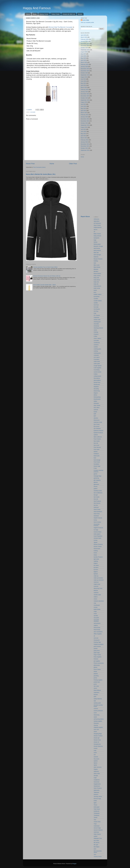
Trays (95, 824)
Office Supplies (98, 634)
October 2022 (84, 123)
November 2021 (85, 146)
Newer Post (30, 164)
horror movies (97, 522)
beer (95, 263)
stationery (96, 771)
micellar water (97, 595)
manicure (96, 582)
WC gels (96, 845)
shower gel (97, 738)
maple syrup (97, 584)
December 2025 (85, 44)
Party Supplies (98, 657)
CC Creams (97, 315)
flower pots (97, 456)
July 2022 (83, 129)
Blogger (74, 864)
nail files (96, 616)
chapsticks (96, 317)
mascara (96, 586)
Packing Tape (97, 642)
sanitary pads (97, 703)
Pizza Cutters (97, 669)
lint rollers (96, 565)
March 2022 (84, 138)
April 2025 (83, 60)
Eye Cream (97, 424)
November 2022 (85, 121)
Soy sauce (96, 759)
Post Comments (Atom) (39, 167)
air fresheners (97, 223)
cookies (96, 347)
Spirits (95, 765)
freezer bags (97, 466)
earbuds (96, 410)
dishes (95, 395)
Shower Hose (97, 740)
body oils (96, 284)
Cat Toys (96, 311)
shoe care (96, 729)
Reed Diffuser (97, 690)
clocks (95, 330)
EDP (95, 414)
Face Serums (97, 447)
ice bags (96, 530)
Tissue (95, 805)
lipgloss (96, 572)
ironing (96, 540)
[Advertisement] (92, 187)
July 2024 (83, 79)
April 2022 (83, 136)
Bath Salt (96, 253)
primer (95, 678)
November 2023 (85, 96)
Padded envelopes (99, 644)
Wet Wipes (97, 847)
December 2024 (85, 69)
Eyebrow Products (99, 431)
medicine (96, 593)
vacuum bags (97, 828)
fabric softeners (98, 437)
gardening (96, 478)
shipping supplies (98, 727)
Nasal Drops (97, 628)
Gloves (96, 486)
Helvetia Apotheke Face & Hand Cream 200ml (45, 267)
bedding (96, 261)
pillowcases (97, 665)
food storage (97, 460)
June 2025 (84, 56)
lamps (95, 555)
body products (97, 286)
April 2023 (83, 111)
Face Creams (97, 439)
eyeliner (96, 435)
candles (96, 303)
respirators (97, 692)
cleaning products (98, 328)
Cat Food (96, 305)
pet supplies (97, 661)
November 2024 (85, 71)
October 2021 (84, 148)
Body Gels (96, 278)
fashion (96, 452)
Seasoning (97, 715)
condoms (96, 345)
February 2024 (85, 90)
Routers (96, 695)
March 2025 (84, 62)
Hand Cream (97, 509)
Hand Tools (97, 514)
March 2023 (84, 113)
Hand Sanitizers (98, 512)
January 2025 (84, 67)
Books (35, 14)
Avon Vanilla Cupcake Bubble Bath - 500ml (44, 285)
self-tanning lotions (99, 719)
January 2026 (84, 41)
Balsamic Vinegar (98, 246)
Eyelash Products (98, 433)
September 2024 (85, 75)
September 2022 (85, 125)
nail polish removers (96, 621)
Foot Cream (97, 462)
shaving (96, 725)
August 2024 (84, 77)
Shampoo (96, 723)
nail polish (96, 618)
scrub (95, 713)
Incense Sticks (98, 532)
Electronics (97, 420)
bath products (97, 250)
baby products (97, 236)
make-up (96, 576)
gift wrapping (97, 480)
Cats (95, 313)
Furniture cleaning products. (98, 471)
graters (96, 489)
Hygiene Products (98, 528)
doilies (95, 401)
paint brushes (97, 646)
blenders (96, 271)
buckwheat (97, 296)
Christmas (96, 326)
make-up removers (99, 580)
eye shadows (97, 428)
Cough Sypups (98, 366)
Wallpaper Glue (98, 838)
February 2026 (85, 39)
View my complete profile (87, 22)
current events (97, 372)
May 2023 (83, 108)
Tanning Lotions (98, 796)
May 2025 (83, 58)
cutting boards (97, 376)
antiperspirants (98, 227)
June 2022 (84, 131)
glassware (96, 484)
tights (95, 803)
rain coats (96, 686)
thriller (95, 801)
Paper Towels (97, 655)
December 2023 (85, 94)
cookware (96, 355)
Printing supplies (98, 680)
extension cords (98, 422)
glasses (96, 482)
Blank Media (97, 267)
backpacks (97, 238)
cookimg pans (97, 349)
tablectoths (97, 790)
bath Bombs (97, 248)
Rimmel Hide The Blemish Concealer (61, 27)
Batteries (96, 257)
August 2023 (84, 102)
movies (96, 607)
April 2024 (83, 85)
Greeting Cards (98, 491)
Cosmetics (96, 359)
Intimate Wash (97, 538)
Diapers (96, 393)
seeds (95, 717)
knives (95, 553)
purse (95, 684)
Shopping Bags (98, 734)
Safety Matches (98, 699)
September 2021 (85, 150)
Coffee (95, 336)
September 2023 (85, 100)
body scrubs (97, 288)
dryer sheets (97, 405)
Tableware (96, 792)
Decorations (97, 378)
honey (95, 520)
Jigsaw (96, 542)
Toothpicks (97, 815)
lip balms (96, 567)
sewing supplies (98, 721)
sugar (95, 778)
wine (95, 849)
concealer (33, 112)
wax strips (96, 840)
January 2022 (84, 142)
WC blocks (97, 843)
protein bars (97, 682)
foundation (96, 464)
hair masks (97, 497)
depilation (96, 387)
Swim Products (98, 788)
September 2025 (85, 50)
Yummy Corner (44, 14)
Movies (80, 14)
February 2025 (85, 64)
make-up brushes (98, 578)
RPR (95, 697)
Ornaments (97, 640)
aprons (96, 229)
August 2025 (84, 52)
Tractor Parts (97, 822)
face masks (97, 441)
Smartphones (97, 744)
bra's (95, 292)
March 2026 (84, 37)
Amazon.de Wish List (69, 14)
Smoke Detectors (98, 746)
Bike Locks (97, 265)
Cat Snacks (97, 309)
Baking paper (97, 244)
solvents (96, 757)
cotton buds (97, 361)
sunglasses (97, 780)
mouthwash (97, 605)
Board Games (97, 273)
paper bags (97, 653)
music (95, 614)
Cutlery (96, 374)
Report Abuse (85, 217)
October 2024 (84, 73)
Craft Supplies (97, 368)
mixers (95, 599)
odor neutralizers (98, 632)
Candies (96, 299)
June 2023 (84, 106)
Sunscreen (97, 782)
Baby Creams (97, 234)
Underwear (97, 826)
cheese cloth (97, 320)
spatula (96, 761)
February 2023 (85, 115)
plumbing (96, 676)
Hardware (96, 516)
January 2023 (84, 117)
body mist (96, 282)
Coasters (96, 334)
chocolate (96, 324)
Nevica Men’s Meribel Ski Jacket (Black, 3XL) (41, 174)
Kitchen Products (98, 544)
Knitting (96, 551)
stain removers (98, 767)
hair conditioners (98, 493)
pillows (96, 667)
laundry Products (98, 557)
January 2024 (84, 92)
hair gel (96, 495)
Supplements (97, 784)
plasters (96, 674)
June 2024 (84, 81)
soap (95, 750)
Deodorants (97, 385)
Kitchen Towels (98, 546)
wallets (96, 836)
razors (95, 688)
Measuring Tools (98, 588)
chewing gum (97, 322)
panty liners (97, 651)
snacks (96, 748)
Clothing (96, 332)
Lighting (96, 561)
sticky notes (97, 773)
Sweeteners (97, 786)
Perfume (96, 659)
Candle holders (98, 301)
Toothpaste (97, 813)
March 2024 (84, 87)
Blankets (96, 269)
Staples (96, 769)
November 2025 (85, 46)
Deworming (97, 391)
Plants (95, 672)
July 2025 (83, 54)
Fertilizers (96, 454)
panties (96, 649)
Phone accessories (99, 663)
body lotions (97, 280)
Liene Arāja (86, 20)
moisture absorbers (99, 601)
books (95, 290)
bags (95, 240)
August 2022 (84, 127)
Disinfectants (97, 399)
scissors (96, 709)
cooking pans (97, 353)
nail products (97, 623)
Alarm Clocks (97, 225)
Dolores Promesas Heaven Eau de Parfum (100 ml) (47, 276)
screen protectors (98, 711)
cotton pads (97, 364)
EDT (95, 416)
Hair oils (96, 499)
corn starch (97, 357)
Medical (96, 590)
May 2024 (83, 83)
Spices (96, 763)
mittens (96, 597)
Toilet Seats (97, 809)
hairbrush (96, 507)
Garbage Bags (98, 476)
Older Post (73, 164)
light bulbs (96, 559)
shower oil (96, 742)
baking (95, 242)
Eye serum (97, 426)
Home (28, 14)
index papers (97, 534)
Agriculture (97, 221)
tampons (96, 794)
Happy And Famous (37, 8)
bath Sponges (97, 255)
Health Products (98, 518)
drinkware (96, 403)
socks (95, 753)
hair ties (96, 505)
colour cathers (97, 338)
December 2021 (85, 144)
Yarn (95, 854)
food (95, 458)
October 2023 (84, 98)
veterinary (96, 832)
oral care (96, 638)
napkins (96, 625)
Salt (95, 701)
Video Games (97, 834)
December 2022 (85, 119)
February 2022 (85, 140)
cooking (96, 351)
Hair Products (97, 501)
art (94, 232)
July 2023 (83, 104)
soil (95, 755)
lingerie (96, 563)
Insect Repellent (98, 536)
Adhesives (96, 219)
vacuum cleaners (98, 830)
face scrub (96, 445)
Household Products (97, 525)
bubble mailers (98, 294)
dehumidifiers (97, 380)
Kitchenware (97, 549)
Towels (96, 817)
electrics (96, 418)
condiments (97, 343)
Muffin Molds (97, 609)
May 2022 (83, 134)
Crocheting (97, 370)
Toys (95, 820)
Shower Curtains (98, 736)
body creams (97, 276)
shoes (95, 732)
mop (95, 603)
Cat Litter (96, 307)
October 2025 (84, 48)
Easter (95, 412)
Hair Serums (97, 503)
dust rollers (97, 408)
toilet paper (97, 807)
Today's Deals (55, 14)
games (96, 474)
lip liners (96, 570)
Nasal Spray (97, 630)
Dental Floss (97, 382)
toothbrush (97, 811)
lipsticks (96, 574)
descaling (96, 389)
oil (94, 636)
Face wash (97, 449)
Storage (96, 776)
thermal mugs (97, 799)
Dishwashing (97, 397)
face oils (96, 443)
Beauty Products (98, 259)
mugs (95, 611)
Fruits (95, 468)
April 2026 (83, 35)
